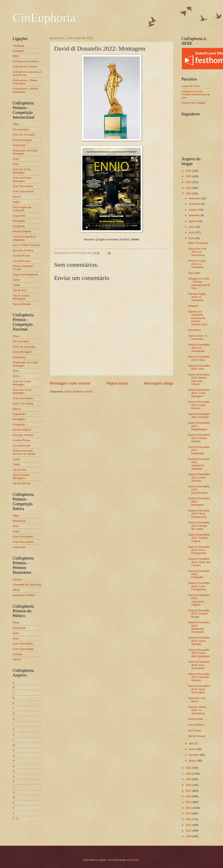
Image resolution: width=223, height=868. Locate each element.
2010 (189, 831)
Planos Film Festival (193, 103)
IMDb (16, 56)
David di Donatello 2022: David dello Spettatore (199, 653)
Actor (16, 159)
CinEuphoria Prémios (25, 67)
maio (192, 238)
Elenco (17, 197)
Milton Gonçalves (198, 243)
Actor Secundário (23, 186)
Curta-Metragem (22, 140)
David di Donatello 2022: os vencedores (199, 348)
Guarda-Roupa (22, 256)
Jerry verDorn (196, 725)
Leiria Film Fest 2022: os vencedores (197, 252)
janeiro (193, 761)
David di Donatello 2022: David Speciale (199, 477)
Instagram (19, 51)
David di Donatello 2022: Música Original (199, 438)
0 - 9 (15, 819)
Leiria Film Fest (191, 86)
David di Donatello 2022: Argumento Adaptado (199, 464)
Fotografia (19, 226)
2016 (189, 796)
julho (192, 227)
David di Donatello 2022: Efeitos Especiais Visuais (199, 379)
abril (192, 743)
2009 (189, 836)
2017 (189, 791)
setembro (195, 215)
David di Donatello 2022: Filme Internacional (199, 514)
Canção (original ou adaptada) (24, 238)
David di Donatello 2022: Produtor (199, 416)
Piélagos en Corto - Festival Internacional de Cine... (199, 283)
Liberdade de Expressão (27, 585)
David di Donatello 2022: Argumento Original (199, 600)
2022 (189, 193)
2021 (189, 768)
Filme (16, 124)
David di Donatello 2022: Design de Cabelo (199, 526)
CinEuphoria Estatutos (26, 61)
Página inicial (117, 383)
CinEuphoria (44, 18)
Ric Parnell (195, 730)
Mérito (16, 590)
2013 (189, 813)
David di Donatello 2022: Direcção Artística (199, 677)
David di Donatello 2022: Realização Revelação (199, 627)
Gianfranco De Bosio (197, 700)
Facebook (19, 46)
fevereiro (194, 755)
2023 (189, 188)
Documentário (21, 129)
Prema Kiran (196, 719)
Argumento (19, 216)
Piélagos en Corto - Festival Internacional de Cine (196, 94)
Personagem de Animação (22, 209)
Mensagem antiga (158, 383)
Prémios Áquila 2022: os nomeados (197, 297)
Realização (19, 145)
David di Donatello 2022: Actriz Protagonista (199, 586)
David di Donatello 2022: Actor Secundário (199, 665)
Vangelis (193, 306)
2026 (189, 171)
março (193, 749)
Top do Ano (19, 290)
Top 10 (17, 659)
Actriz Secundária (23, 191)
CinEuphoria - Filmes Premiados (25, 82)
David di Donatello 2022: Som (199, 367)
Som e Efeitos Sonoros (26, 245)
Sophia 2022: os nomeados (198, 337)
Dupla (16, 202)
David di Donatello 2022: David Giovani (199, 405)
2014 (189, 808)
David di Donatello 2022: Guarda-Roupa (199, 614)
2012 (189, 819)
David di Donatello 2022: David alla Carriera (199, 562)
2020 (189, 774)
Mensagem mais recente (70, 383)
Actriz (16, 164)
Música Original (22, 231)
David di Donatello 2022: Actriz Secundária (199, 689)
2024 (189, 182)
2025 (189, 176)
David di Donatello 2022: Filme (199, 358)
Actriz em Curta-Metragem (22, 179)
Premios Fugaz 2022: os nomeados (197, 264)
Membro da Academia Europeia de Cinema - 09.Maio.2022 (198, 318)
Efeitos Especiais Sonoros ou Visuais (24, 452)
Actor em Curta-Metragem (22, 171)
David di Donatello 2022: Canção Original (199, 538)
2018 (189, 785)
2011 (189, 825)
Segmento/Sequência (25, 275)
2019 (189, 779)
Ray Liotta (194, 273)
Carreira (18, 579)
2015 (189, 802)
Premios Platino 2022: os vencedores (197, 710)
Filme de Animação (24, 135)
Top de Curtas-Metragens (21, 297)
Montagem (19, 221)
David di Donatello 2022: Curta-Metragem (199, 393)
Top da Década (22, 304)
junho (192, 232)
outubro (194, 210)
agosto (193, 221)
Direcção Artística (23, 250)
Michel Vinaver (197, 736)
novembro (195, 204)
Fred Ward (194, 330)
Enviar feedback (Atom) (79, 391)
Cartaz (17, 280)
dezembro (195, 198)
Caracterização (22, 261)
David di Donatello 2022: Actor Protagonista (199, 550)
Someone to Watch (24, 595)
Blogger (135, 860)
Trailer (16, 285)
